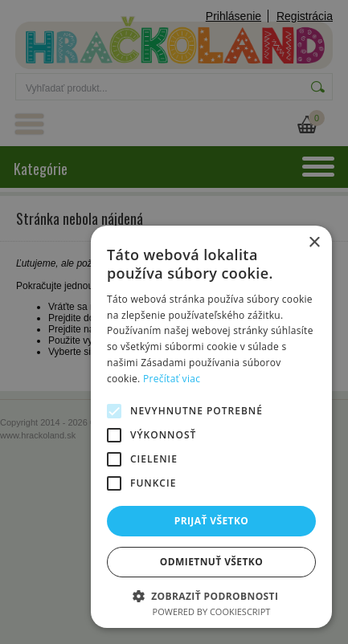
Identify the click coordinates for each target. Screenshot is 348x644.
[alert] (174, 322)
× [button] (314, 243)
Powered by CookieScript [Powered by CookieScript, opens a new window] (212, 611)
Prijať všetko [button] (212, 521)
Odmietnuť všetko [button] (211, 562)
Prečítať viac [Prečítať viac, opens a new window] (172, 379)
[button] (211, 595)
